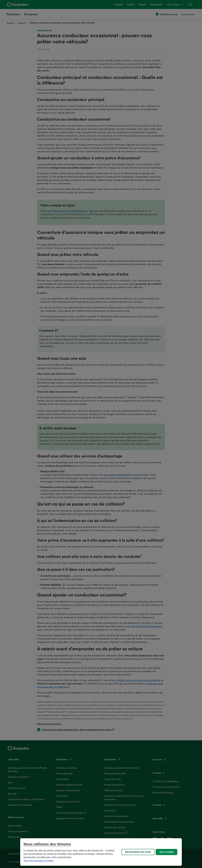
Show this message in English (39, 861)
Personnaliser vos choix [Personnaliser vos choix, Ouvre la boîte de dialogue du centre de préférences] (138, 852)
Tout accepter (167, 852)
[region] (101, 852)
